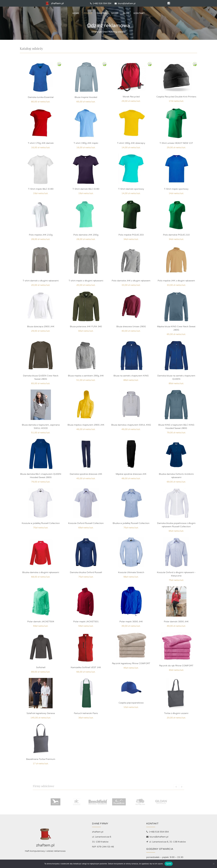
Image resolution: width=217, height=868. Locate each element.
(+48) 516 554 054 (101, 3)
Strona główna (99, 32)
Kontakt (139, 13)
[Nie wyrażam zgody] (214, 864)
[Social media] (169, 3)
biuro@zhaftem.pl (125, 3)
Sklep (115, 13)
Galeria (102, 13)
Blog (126, 13)
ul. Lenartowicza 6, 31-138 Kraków (166, 842)
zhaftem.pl (54, 3)
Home (76, 13)
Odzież (88, 13)
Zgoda (169, 864)
